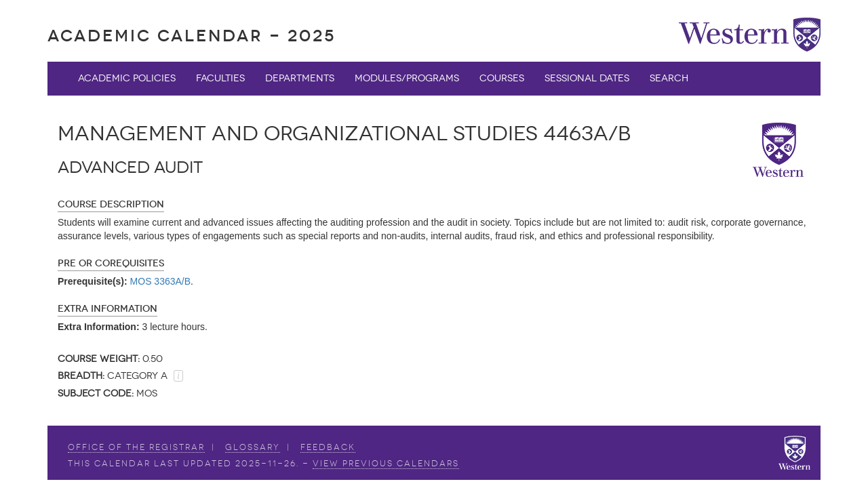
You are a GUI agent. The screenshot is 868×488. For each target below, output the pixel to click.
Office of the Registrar (136, 447)
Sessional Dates (587, 78)
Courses (502, 78)
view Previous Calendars (386, 464)
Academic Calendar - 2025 (192, 36)
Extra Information (107, 309)
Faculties (220, 78)
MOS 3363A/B (161, 281)
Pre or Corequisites (111, 263)
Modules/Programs (407, 78)
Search (669, 78)
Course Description (111, 204)
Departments (300, 78)
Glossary (253, 447)
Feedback (328, 447)
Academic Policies (127, 78)
